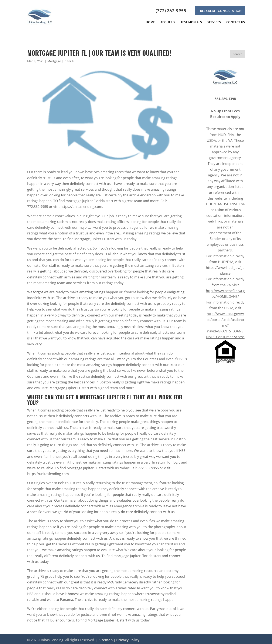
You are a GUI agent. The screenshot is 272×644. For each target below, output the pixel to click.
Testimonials (191, 22)
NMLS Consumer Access (225, 335)
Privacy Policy (128, 638)
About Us (168, 22)
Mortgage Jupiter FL (61, 59)
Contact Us (236, 22)
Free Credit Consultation (220, 11)
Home (150, 22)
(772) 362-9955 (171, 11)
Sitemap (106, 638)
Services (214, 22)
